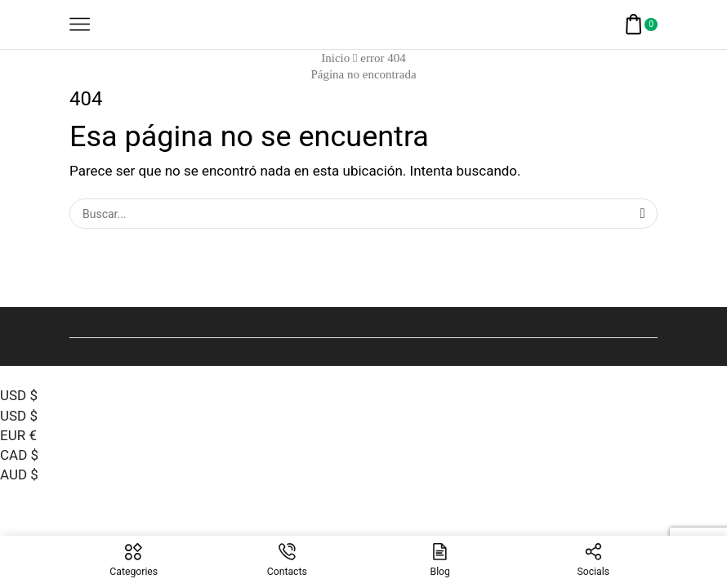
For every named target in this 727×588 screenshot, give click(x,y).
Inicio (335, 58)
